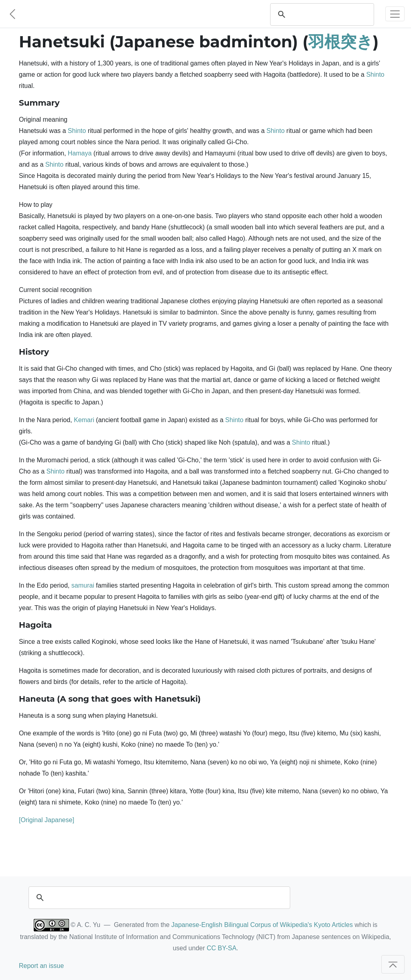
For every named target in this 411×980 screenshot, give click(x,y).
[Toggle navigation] (395, 14)
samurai (83, 585)
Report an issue (41, 966)
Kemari (84, 420)
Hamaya (80, 153)
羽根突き (341, 42)
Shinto (375, 75)
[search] (330, 14)
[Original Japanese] (47, 820)
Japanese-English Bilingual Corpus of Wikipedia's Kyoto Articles (262, 925)
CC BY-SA (222, 948)
